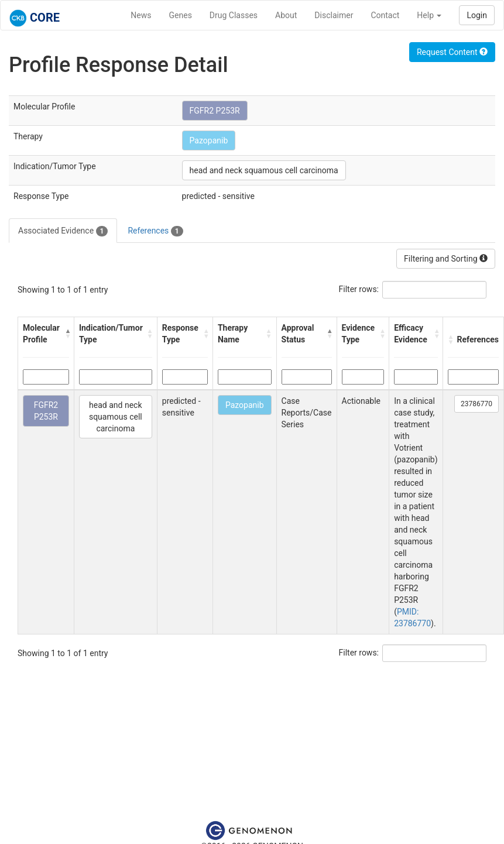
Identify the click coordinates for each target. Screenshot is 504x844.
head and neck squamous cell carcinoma (264, 170)
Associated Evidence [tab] (63, 231)
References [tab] (155, 231)
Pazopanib (209, 140)
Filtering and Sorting (446, 259)
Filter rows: (359, 289)
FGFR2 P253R (215, 111)
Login (477, 15)
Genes (181, 15)
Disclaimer (334, 15)
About (286, 15)
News (141, 15)
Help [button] (429, 15)
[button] (66, 334)
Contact (385, 15)
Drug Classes (234, 15)
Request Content (452, 52)
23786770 (476, 404)
